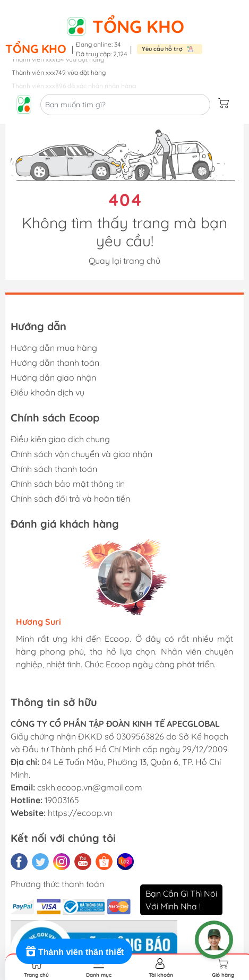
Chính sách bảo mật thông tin (68, 484)
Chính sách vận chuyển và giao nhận (81, 454)
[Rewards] (74, 951)
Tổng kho (138, 26)
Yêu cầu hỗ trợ (162, 49)
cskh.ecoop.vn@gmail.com (90, 787)
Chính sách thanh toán (54, 469)
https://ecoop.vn (80, 813)
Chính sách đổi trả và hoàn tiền (70, 498)
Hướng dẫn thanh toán (55, 363)
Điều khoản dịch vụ (48, 392)
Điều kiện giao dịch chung (60, 439)
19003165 (62, 800)
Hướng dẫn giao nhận (53, 377)
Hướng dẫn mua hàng (54, 348)
